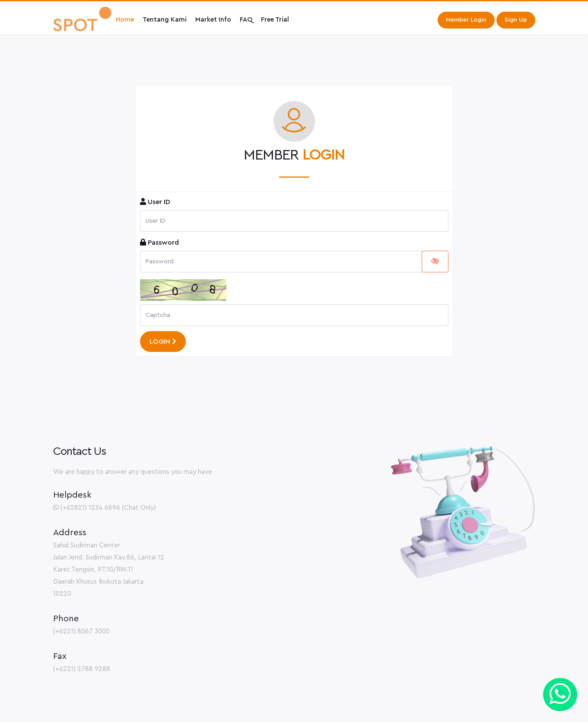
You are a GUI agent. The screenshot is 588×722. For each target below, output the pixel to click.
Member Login (466, 20)
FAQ (246, 20)
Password (159, 242)
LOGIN (163, 341)
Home (125, 20)
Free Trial (275, 20)
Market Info (213, 20)
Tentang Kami (165, 20)
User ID (155, 202)
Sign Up (516, 20)
